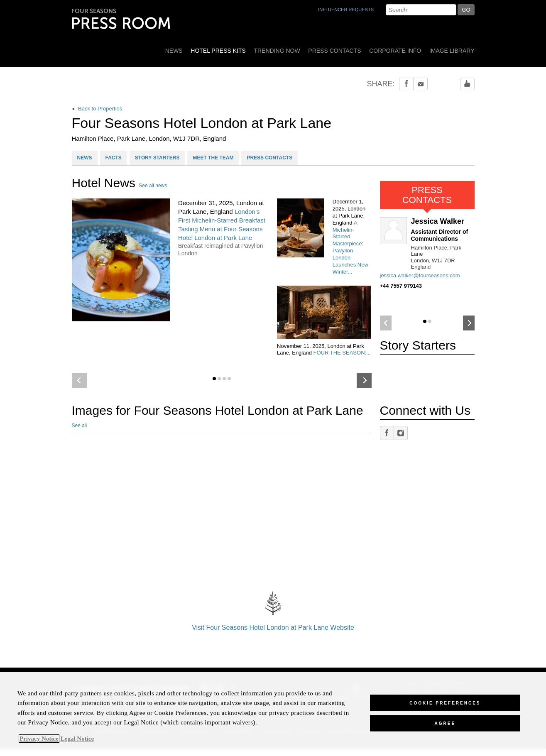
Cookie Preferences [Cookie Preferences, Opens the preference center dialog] (445, 703)
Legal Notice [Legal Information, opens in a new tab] (77, 739)
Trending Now (277, 51)
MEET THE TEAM (213, 158)
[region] (273, 714)
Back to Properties (97, 109)
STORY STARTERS (157, 158)
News (174, 51)
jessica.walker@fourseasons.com (420, 275)
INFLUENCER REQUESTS (346, 10)
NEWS (85, 158)
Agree (445, 723)
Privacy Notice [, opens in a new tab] (39, 739)
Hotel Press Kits (218, 51)
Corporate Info (395, 51)
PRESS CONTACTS (269, 158)
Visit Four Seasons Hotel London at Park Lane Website (273, 609)
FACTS (114, 158)
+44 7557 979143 (401, 286)
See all (80, 426)
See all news (153, 186)
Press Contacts (334, 51)
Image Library (452, 51)
